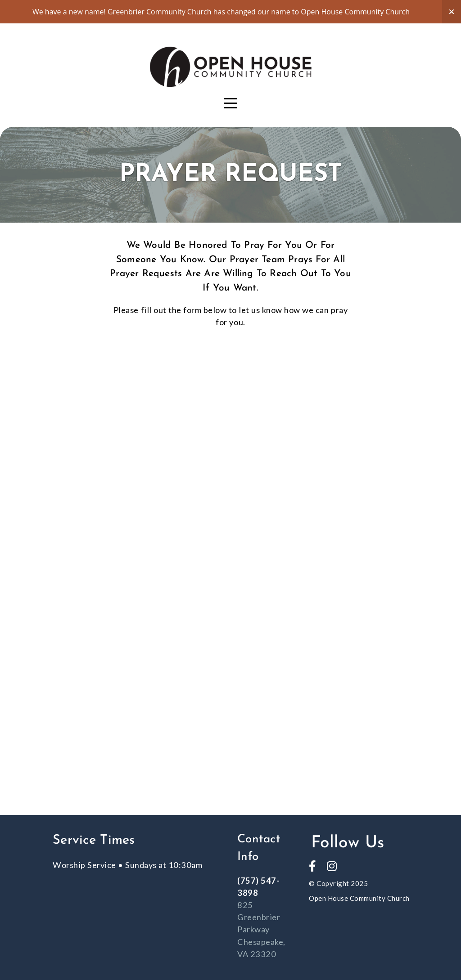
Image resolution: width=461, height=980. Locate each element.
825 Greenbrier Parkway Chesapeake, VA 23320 (261, 929)
